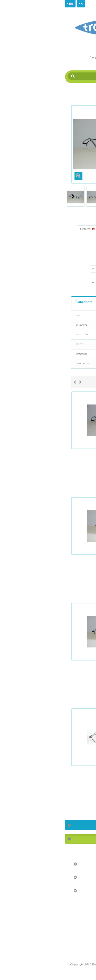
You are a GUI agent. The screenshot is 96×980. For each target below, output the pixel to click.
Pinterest (25, 229)
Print (78, 254)
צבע (84, 262)
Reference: (80, 238)
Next (10, 196)
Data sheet (21, 302)
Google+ (46, 229)
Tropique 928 (48, 466)
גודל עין (82, 275)
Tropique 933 (48, 783)
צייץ (80, 229)
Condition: (80, 245)
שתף (65, 229)
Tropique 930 (48, 571)
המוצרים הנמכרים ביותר (68, 839)
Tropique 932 (48, 677)
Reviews (46, 302)
